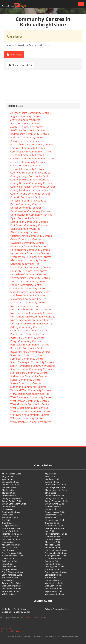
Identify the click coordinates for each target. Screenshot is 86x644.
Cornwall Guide (9, 496)
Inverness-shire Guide (55, 528)
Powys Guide (8, 564)
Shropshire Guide (10, 569)
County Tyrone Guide (54, 504)
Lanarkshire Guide (10, 537)
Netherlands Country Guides (15, 609)
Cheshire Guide (9, 490)
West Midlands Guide (11, 588)
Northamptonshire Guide (56, 553)
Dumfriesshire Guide (11, 512)
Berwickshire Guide (11, 485)
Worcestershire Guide (55, 594)
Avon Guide (50, 476)
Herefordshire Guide (54, 526)
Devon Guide (8, 509)
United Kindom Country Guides (16, 612)
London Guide (8, 542)
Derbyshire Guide (53, 506)
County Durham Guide (12, 501)
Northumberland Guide (12, 556)
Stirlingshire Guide (10, 578)
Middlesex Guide (52, 545)
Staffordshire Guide (54, 575)
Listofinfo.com (29, 617)
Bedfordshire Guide (11, 482)
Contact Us (21, 631)
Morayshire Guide (53, 547)
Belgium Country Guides (56, 609)
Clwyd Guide (51, 493)
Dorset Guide (51, 509)
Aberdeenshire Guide (11, 474)
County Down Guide (54, 498)
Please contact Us (20, 65)
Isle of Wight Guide (10, 531)
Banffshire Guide (53, 479)
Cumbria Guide (9, 506)
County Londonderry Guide (14, 504)
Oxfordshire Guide (53, 558)
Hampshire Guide (10, 526)
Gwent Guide (8, 523)
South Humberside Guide (56, 572)
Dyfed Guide (8, 515)
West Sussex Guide (53, 588)
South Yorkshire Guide (12, 575)
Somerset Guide (52, 569)
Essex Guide (50, 517)
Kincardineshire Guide (12, 534)
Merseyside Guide (53, 542)
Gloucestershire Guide (55, 520)
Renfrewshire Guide (54, 564)
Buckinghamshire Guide (56, 485)
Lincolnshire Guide (53, 539)
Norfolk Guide (8, 550)
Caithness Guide (9, 487)
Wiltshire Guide (9, 594)
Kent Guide (50, 531)
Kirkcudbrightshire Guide (56, 534)
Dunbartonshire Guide (55, 512)
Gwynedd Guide (52, 523)
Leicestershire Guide (11, 539)
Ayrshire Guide (9, 479)
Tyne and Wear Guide (12, 583)
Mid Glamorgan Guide (12, 545)
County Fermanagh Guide (56, 501)
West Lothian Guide (54, 586)
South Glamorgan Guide (13, 572)
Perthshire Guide (53, 561)
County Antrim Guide (54, 496)
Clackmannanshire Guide (56, 490)
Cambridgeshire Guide (55, 487)
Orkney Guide (8, 558)
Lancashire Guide (53, 537)
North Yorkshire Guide (12, 553)
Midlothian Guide (10, 547)
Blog (3, 631)
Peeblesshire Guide (11, 561)
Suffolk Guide (51, 578)
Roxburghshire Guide (54, 567)
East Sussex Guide (10, 517)
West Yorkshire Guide (12, 591)
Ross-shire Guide (10, 567)
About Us (11, 631)
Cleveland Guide (9, 493)
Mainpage (14, 55)
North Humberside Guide (56, 550)
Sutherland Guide (53, 580)
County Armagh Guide (12, 498)
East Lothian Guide (53, 515)
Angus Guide (51, 474)
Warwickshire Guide (54, 583)
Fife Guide (7, 520)
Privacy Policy (7, 628)
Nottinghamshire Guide (55, 556)
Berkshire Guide (52, 482)
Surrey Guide (8, 580)
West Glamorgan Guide (12, 586)
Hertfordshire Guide (11, 528)
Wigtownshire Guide (54, 591)
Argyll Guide (7, 476)
